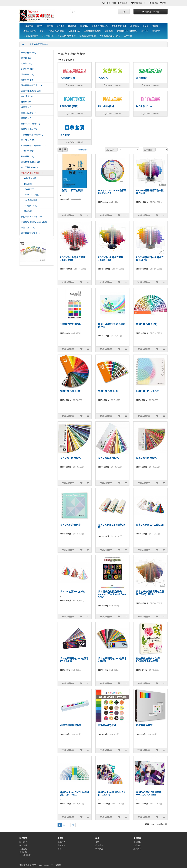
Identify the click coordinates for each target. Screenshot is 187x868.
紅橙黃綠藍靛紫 (144, 725)
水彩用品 (61, 26)
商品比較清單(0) (84, 150)
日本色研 (65, 135)
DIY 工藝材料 (48, 36)
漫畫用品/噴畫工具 (100, 26)
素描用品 (84, 26)
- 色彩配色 (26, 184)
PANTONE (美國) (69, 106)
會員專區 (137, 842)
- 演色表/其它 (28, 189)
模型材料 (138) (28, 156)
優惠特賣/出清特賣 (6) (31, 233)
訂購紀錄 (137, 845)
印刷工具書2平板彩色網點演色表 (112, 325)
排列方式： (111, 150)
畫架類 (43, 31)
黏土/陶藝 (109, 31)
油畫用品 (72, 26)
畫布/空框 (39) (27, 96)
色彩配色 (103, 78)
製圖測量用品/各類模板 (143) (34, 145)
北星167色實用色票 (70, 324)
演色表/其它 (142, 78)
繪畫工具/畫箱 (30, 31)
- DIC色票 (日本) (29, 206)
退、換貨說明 (25, 855)
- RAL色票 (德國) (29, 200)
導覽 (59, 849)
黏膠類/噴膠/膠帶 (31, 36)
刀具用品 (145, 31)
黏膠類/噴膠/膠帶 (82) (31, 162)
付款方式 (23, 845)
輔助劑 (146, 26)
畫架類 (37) (26, 118)
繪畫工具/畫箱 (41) (29, 113)
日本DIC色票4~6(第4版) (73, 592)
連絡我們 (61, 842)
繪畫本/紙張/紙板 (119, 26)
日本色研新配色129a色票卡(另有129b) (75, 660)
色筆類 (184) (27, 63)
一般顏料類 (28, 26)
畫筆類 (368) (27, 58)
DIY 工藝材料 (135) (29, 167)
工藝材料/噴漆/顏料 (92, 31)
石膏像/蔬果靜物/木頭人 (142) (34, 222)
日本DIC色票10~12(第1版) (150, 525)
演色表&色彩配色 (107, 725)
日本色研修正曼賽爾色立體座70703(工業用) (150, 593)
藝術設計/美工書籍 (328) (32, 217)
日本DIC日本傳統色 (108, 458)
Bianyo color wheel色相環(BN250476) (112, 192)
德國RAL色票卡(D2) (147, 324)
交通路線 (23, 849)
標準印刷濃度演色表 (71, 725)
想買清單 (137, 849)
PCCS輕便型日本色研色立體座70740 (150, 259)
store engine (44, 865)
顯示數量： (149, 150)
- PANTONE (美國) (30, 195)
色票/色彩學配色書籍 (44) (32, 173)
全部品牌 (128, 36)
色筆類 (50, 26)
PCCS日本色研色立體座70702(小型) (111, 259)
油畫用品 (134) (28, 74)
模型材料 (156, 31)
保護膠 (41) (26, 107)
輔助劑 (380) (27, 102)
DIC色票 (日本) (144, 106)
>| (73, 825)
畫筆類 (40, 26)
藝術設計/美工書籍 (88, 36)
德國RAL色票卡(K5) (71, 391)
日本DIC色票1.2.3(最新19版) (111, 526)
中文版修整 (56, 865)
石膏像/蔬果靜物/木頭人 (110, 36)
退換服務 (61, 845)
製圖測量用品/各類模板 (127, 31)
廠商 (97, 842)
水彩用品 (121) (28, 69)
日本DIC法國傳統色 (146, 458)
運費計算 (23, 852)
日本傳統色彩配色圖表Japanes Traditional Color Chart (112, 594)
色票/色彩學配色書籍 (67, 36)
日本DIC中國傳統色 (70, 458)
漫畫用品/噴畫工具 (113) (32, 85)
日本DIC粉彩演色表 (70, 525)
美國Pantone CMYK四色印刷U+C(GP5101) (74, 794)
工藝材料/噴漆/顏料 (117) (32, 135)
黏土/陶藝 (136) (28, 140)
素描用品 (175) (28, 80)
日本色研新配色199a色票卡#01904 (112, 660)
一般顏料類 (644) (29, 53)
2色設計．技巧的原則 (71, 190)
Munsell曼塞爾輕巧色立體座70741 (150, 192)
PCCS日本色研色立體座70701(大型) (73, 259)
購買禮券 (99, 845)
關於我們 (23, 842)
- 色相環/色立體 (29, 178)
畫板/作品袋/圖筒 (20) (31, 124)
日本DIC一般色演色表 (147, 391)
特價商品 (99, 849)
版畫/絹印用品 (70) (29, 129)
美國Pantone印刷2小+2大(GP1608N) (112, 794)
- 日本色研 (26, 211)
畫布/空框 (135, 26)
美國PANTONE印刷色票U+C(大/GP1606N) (149, 794)
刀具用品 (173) (28, 151)
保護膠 (155, 26)
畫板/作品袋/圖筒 (57, 31)
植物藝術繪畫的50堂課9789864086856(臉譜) (148, 660)
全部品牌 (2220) (28, 228)
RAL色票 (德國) (106, 106)
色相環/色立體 (68, 78)
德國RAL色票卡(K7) (109, 391)
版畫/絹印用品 (74, 31)
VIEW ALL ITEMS (74, 85)
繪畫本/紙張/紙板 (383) (31, 91)
